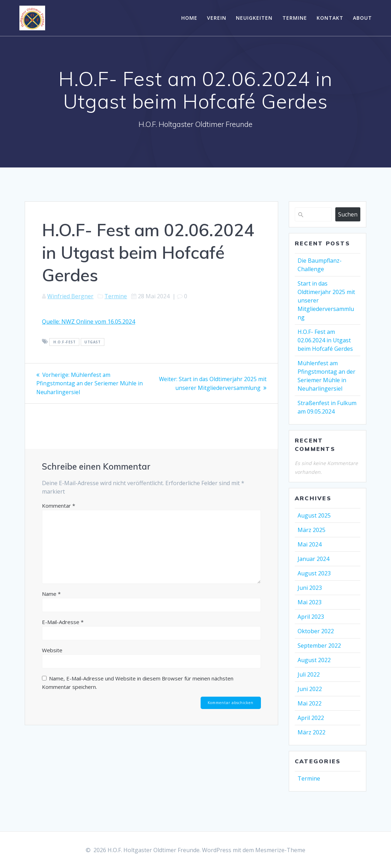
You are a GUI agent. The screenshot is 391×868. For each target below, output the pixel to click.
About (362, 18)
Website (52, 650)
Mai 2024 (310, 544)
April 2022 (311, 718)
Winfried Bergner (70, 296)
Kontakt (330, 18)
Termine (295, 18)
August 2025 (314, 515)
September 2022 (319, 646)
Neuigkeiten (254, 18)
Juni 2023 (310, 588)
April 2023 (311, 617)
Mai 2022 (310, 703)
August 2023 (314, 573)
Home (189, 18)
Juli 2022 (309, 674)
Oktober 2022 (316, 631)
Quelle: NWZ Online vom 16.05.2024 (88, 322)
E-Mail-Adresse (63, 622)
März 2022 (311, 732)
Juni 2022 (310, 689)
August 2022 (314, 660)
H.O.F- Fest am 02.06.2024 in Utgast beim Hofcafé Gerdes (325, 340)
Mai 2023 (310, 602)
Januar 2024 (313, 559)
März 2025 (311, 530)
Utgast (92, 342)
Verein (217, 18)
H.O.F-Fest (64, 342)
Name (51, 593)
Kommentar (59, 505)
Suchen (348, 214)
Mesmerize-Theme (280, 850)
